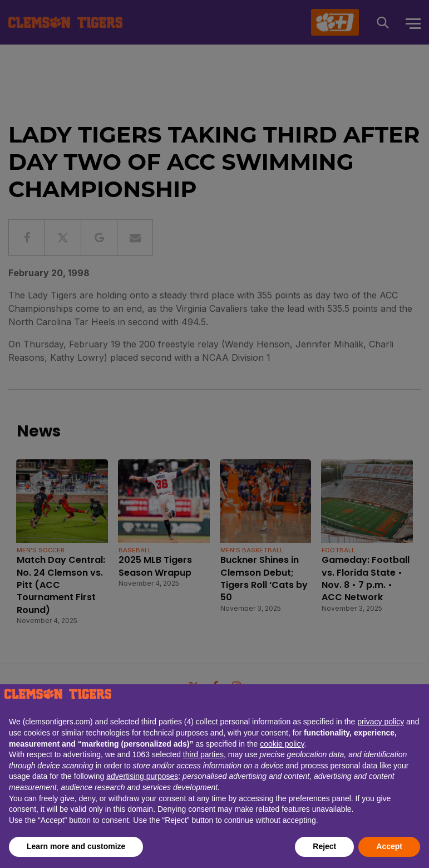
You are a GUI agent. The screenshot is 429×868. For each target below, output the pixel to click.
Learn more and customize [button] (76, 846)
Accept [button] (389, 846)
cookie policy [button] (282, 744)
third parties (203, 754)
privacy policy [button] (381, 722)
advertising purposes (142, 776)
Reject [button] (324, 846)
